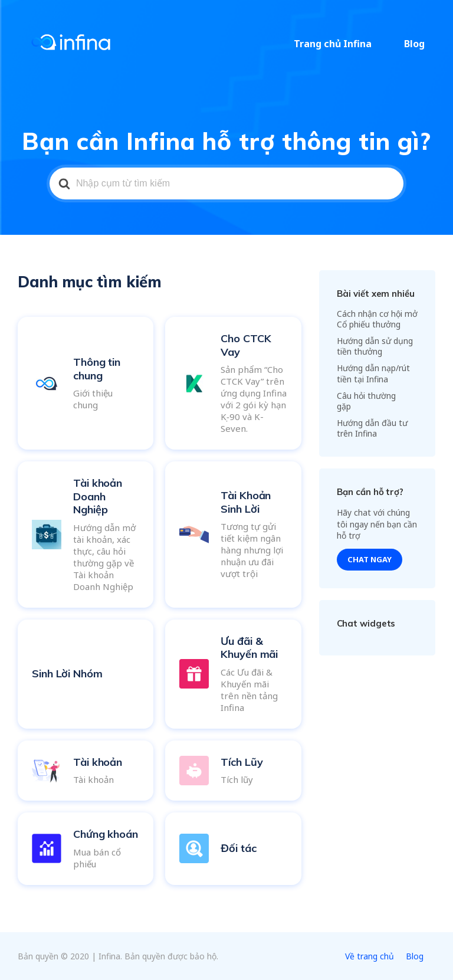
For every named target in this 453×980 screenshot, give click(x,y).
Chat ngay (370, 559)
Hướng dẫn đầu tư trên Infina (372, 428)
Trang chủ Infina (346, 44)
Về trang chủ (370, 956)
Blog (419, 44)
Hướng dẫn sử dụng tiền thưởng (375, 346)
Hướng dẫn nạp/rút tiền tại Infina (373, 373)
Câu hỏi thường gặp (366, 401)
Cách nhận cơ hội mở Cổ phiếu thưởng (377, 319)
